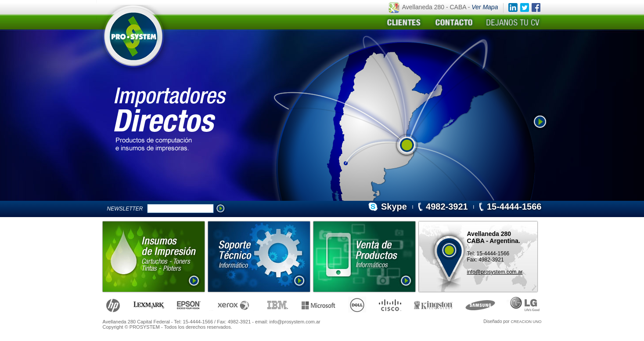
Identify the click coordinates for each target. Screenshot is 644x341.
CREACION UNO (526, 322)
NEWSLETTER (127, 209)
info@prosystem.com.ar (495, 272)
